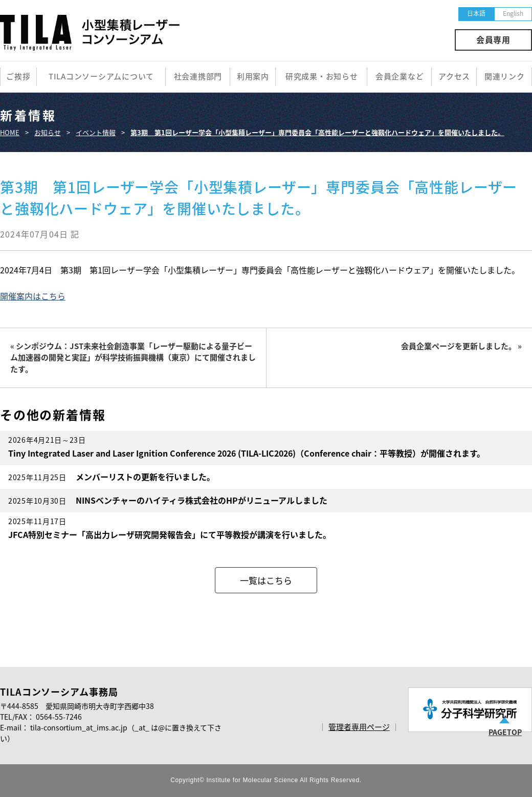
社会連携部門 (198, 76)
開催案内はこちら (33, 296)
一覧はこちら (266, 580)
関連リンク (505, 76)
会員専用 (493, 39)
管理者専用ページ (359, 727)
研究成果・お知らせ (322, 76)
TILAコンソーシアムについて (101, 76)
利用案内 (253, 76)
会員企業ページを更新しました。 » (461, 346)
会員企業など (400, 76)
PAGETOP (505, 732)
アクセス (454, 76)
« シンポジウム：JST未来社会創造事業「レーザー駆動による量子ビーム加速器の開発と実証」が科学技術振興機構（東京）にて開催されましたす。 (133, 358)
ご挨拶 (18, 76)
